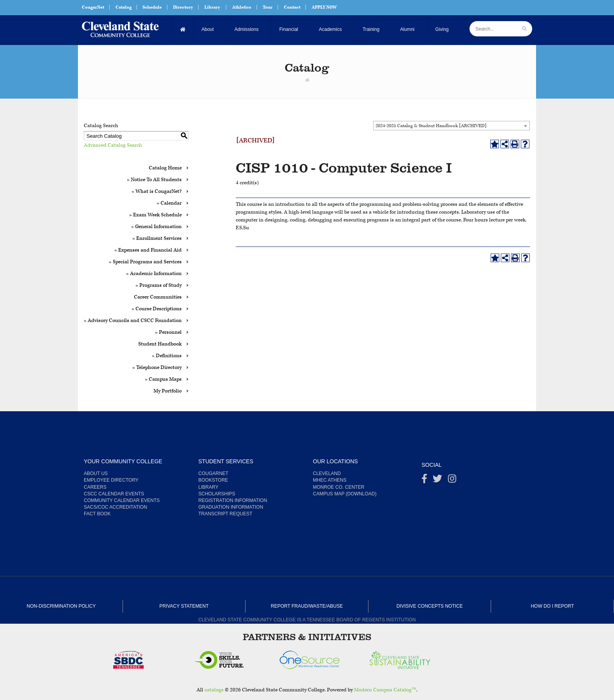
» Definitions (167, 356)
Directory (183, 7)
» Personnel (168, 332)
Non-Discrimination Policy (61, 606)
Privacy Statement (184, 606)
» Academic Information (154, 274)
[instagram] (452, 480)
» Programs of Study (159, 285)
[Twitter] (437, 480)
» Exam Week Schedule (155, 215)
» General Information (156, 227)
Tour (268, 7)
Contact (292, 7)
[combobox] (451, 126)
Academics (330, 29)
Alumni (407, 29)
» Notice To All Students (154, 180)
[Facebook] (424, 480)
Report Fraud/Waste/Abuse (307, 606)
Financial (289, 29)
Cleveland (327, 473)
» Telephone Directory (157, 368)
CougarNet (93, 7)
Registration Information (233, 500)
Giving (442, 29)
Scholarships (217, 494)
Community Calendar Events (122, 500)
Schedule (152, 7)
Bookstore (213, 480)
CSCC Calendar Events (114, 494)
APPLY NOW (324, 7)
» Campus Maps (163, 379)
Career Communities (158, 297)
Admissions (247, 29)
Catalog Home (165, 168)
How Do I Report (552, 606)
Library (212, 7)
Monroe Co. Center (339, 487)
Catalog (124, 7)
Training (371, 29)
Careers (95, 487)
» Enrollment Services (157, 238)
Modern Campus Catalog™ (385, 690)
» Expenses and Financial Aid (148, 250)
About (208, 29)
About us (96, 473)
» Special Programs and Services (145, 262)
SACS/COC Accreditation (116, 507)
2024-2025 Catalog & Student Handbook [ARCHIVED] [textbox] (431, 126)
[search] (524, 29)
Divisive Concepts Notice (429, 606)
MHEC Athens (330, 480)
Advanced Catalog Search (113, 145)
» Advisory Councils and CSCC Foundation (133, 321)
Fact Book (97, 514)
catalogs (214, 690)
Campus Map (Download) (345, 494)
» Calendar (169, 203)
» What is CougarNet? (157, 192)
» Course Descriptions (157, 309)
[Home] (183, 30)
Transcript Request (226, 514)
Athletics (242, 7)
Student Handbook (160, 344)
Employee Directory (111, 480)
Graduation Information (231, 507)
